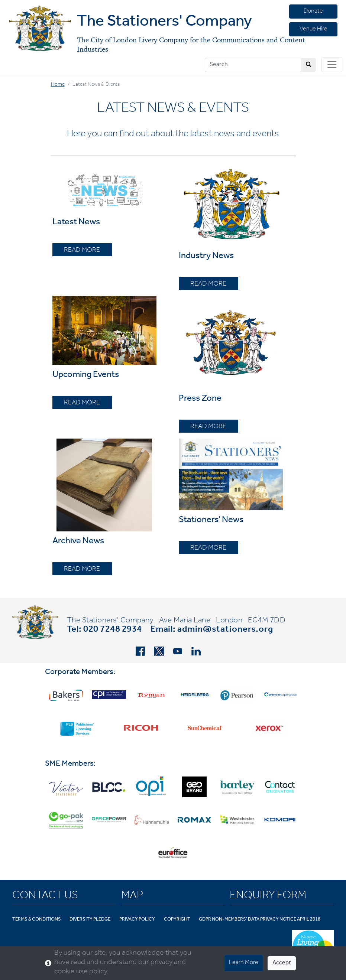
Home (58, 85)
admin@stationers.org (225, 630)
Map (132, 896)
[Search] (253, 65)
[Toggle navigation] (332, 65)
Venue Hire (313, 29)
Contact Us (45, 896)
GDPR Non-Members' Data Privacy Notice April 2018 (260, 920)
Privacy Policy (137, 920)
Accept (282, 963)
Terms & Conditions (37, 920)
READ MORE (82, 251)
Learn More (244, 963)
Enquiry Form (268, 896)
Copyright (177, 920)
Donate (313, 12)
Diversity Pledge (90, 920)
